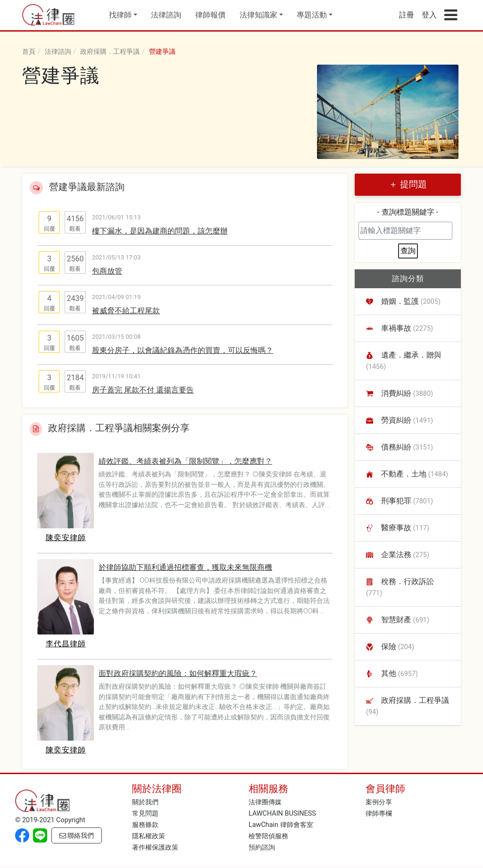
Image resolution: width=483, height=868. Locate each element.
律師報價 (210, 15)
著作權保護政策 (155, 847)
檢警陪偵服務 (268, 836)
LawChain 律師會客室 (281, 825)
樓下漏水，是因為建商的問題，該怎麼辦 (160, 231)
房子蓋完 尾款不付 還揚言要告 (143, 390)
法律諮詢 (166, 15)
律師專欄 (379, 814)
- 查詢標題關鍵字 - (408, 212)
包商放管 (107, 271)
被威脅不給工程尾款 (126, 311)
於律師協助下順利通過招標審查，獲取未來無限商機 (185, 567)
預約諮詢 (262, 847)
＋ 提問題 (408, 184)
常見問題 (145, 814)
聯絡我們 (77, 836)
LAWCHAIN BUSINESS (282, 814)
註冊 (407, 15)
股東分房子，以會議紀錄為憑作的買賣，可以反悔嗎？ (183, 350)
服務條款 (145, 825)
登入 (429, 15)
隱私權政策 (149, 836)
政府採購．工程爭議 (110, 52)
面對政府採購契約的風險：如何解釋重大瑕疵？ (178, 673)
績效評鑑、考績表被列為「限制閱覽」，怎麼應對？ (185, 461)
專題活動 (312, 15)
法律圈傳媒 (265, 802)
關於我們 (145, 802)
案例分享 (379, 802)
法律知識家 (258, 15)
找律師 (120, 15)
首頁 (29, 52)
